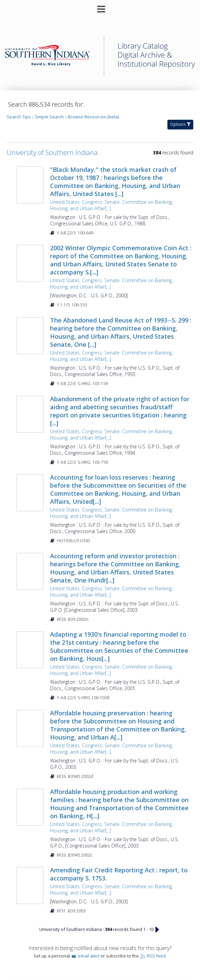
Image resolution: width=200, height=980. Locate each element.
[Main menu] (100, 6)
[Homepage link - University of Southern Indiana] (100, 73)
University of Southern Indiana (52, 153)
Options (180, 124)
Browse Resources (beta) (93, 117)
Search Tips (19, 117)
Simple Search (49, 117)
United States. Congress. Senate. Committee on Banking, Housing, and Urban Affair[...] (111, 205)
